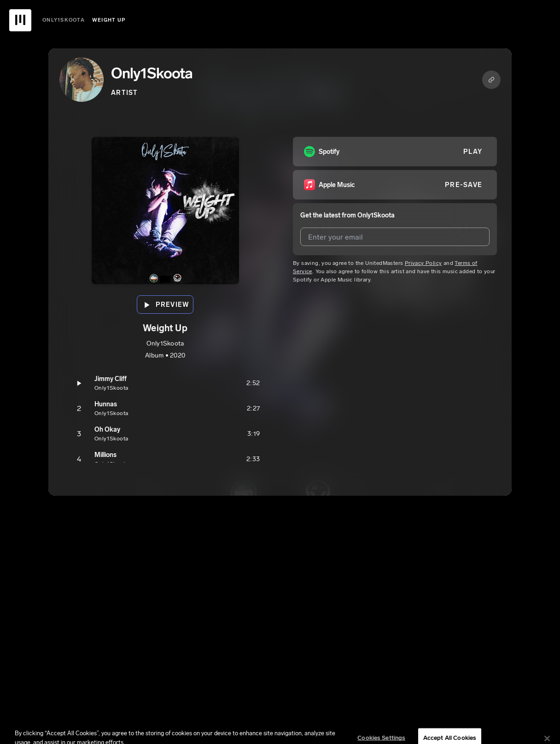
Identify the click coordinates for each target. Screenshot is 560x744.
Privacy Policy (423, 263)
